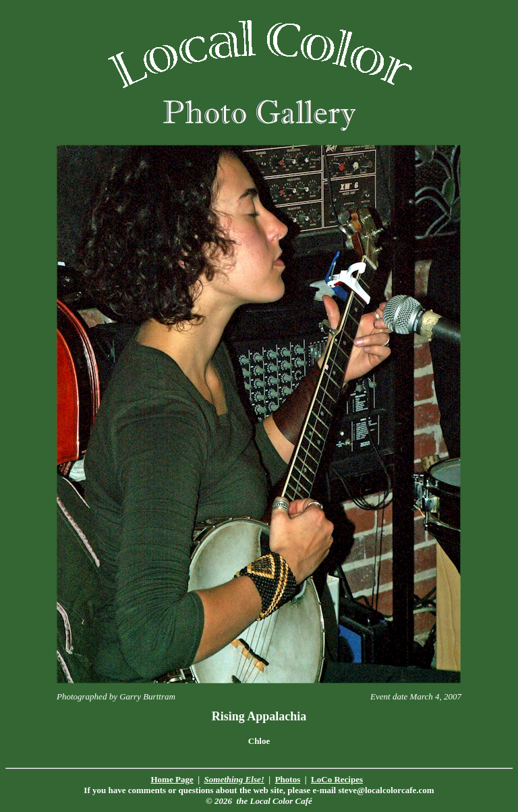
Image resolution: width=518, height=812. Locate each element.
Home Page (172, 779)
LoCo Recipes (337, 779)
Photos (288, 779)
